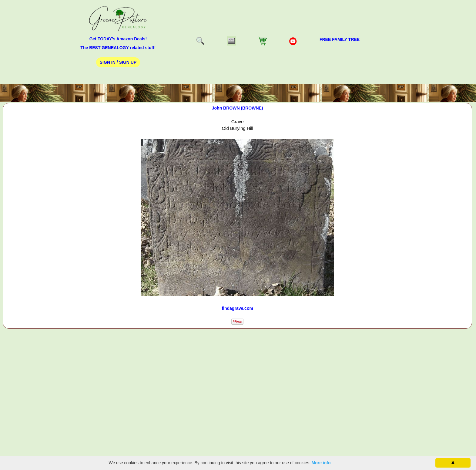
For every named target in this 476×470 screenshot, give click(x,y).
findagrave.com (237, 308)
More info (321, 463)
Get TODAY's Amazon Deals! (118, 39)
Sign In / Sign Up (118, 62)
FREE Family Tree (340, 39)
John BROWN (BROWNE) (238, 108)
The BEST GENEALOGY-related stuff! (118, 48)
